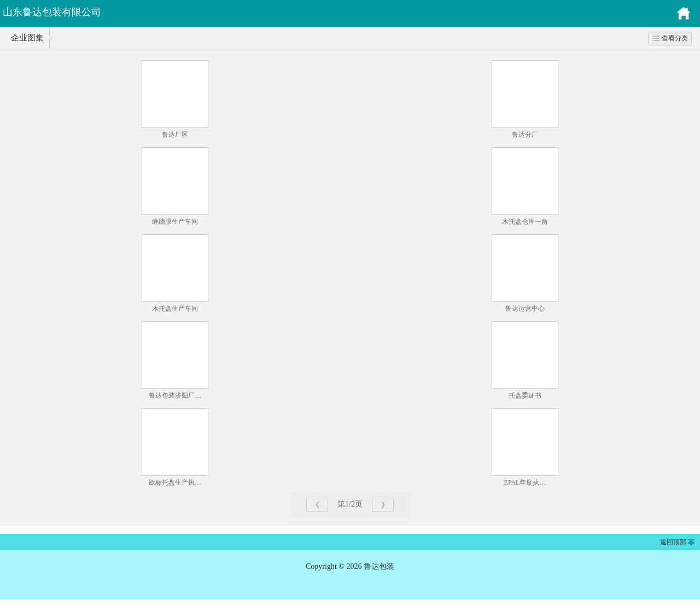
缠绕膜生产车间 (175, 222)
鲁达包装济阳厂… (175, 395)
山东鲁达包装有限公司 (52, 12)
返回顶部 (673, 542)
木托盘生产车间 (175, 309)
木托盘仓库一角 (525, 222)
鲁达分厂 (525, 135)
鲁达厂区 (175, 135)
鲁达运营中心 (525, 309)
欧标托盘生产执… (175, 482)
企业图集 (27, 38)
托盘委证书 (525, 395)
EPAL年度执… (525, 482)
